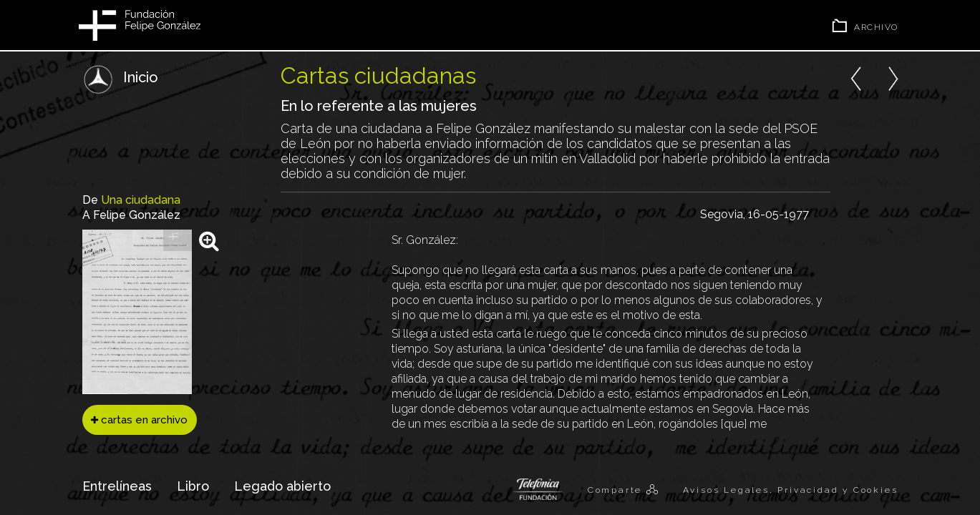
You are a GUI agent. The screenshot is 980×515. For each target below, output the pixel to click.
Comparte (617, 490)
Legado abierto (282, 486)
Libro (193, 486)
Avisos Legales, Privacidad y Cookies (791, 490)
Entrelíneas (117, 486)
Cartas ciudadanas (378, 75)
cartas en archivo (139, 420)
